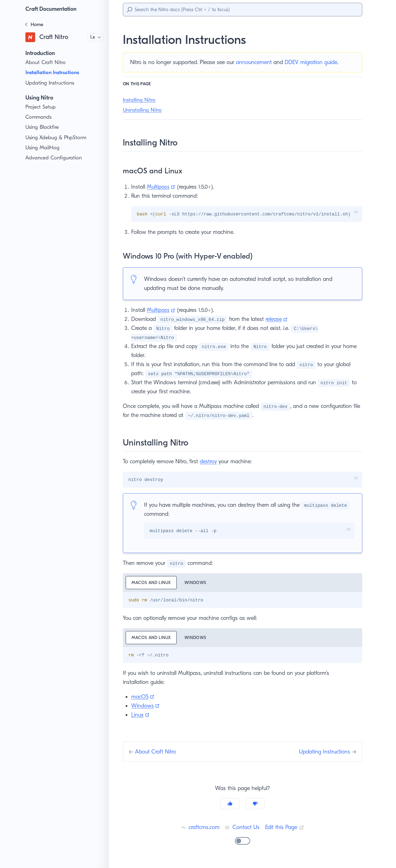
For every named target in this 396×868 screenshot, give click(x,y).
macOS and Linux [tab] (152, 583)
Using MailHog (43, 148)
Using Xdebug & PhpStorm (57, 138)
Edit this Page (285, 828)
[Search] (243, 10)
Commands (39, 117)
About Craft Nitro (45, 62)
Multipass (162, 187)
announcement (259, 62)
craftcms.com (199, 828)
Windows (145, 707)
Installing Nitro (140, 100)
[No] (255, 805)
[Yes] (230, 805)
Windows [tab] (198, 583)
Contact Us (242, 828)
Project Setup (41, 107)
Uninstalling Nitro (143, 110)
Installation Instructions (55, 73)
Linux (141, 716)
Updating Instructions (50, 83)
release (278, 319)
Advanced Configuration (54, 158)
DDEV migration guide (317, 62)
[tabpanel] (243, 601)
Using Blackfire (43, 127)
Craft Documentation (53, 9)
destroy (213, 462)
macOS (143, 698)
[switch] (243, 842)
